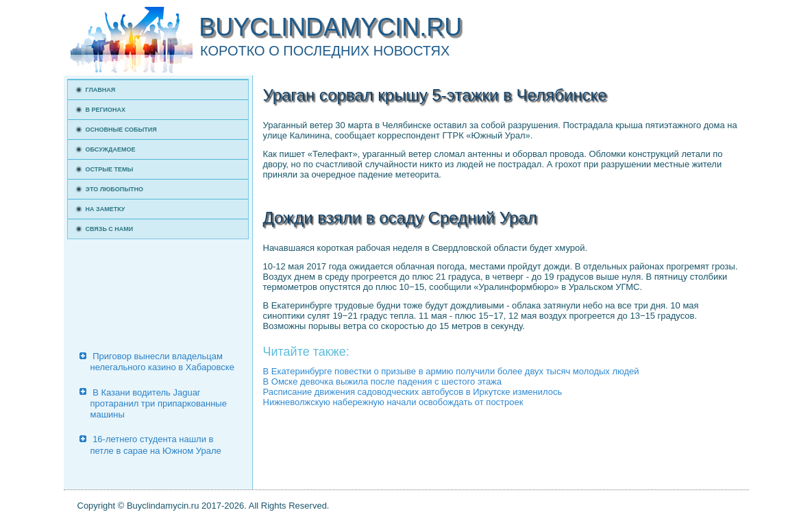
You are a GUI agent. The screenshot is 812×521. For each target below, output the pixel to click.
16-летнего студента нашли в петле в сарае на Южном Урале (156, 445)
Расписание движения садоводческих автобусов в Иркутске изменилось (413, 392)
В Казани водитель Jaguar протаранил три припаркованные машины (159, 404)
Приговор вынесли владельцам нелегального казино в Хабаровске (162, 362)
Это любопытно (115, 189)
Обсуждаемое (111, 149)
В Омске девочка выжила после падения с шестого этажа (383, 381)
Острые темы (110, 169)
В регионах (106, 110)
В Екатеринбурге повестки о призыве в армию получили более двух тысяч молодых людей (451, 371)
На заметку (106, 209)
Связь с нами (110, 229)
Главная (101, 90)
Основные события (121, 130)
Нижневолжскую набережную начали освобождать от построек (393, 402)
